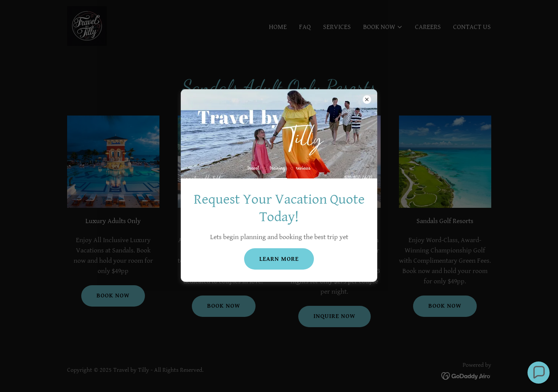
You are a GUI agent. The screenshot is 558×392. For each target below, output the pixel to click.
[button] (539, 373)
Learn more (279, 259)
